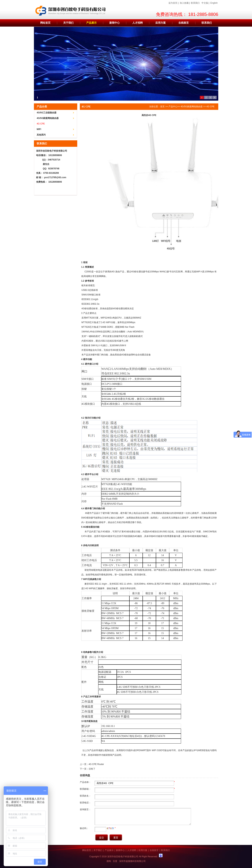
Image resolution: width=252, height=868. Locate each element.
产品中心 (173, 107)
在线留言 (184, 23)
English (214, 3)
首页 (162, 107)
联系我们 (195, 3)
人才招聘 (138, 23)
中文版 (205, 3)
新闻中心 (114, 23)
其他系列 (41, 135)
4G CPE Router (96, 764)
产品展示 (91, 23)
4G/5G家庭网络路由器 (48, 118)
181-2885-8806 (203, 14)
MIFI (39, 129)
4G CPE (41, 124)
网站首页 (45, 23)
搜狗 (109, 861)
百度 (115, 861)
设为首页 (173, 3)
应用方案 (161, 23)
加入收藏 (184, 3)
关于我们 (68, 23)
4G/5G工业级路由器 (47, 113)
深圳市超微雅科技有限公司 (132, 861)
